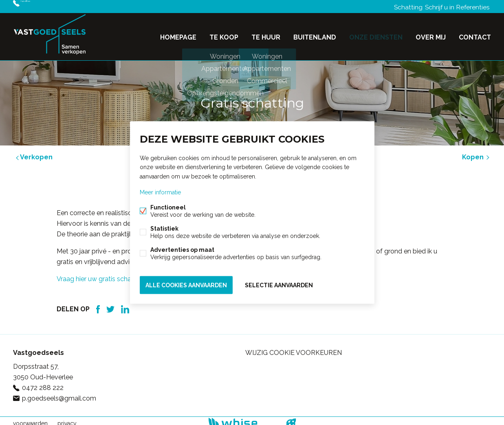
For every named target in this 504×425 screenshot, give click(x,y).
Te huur (266, 34)
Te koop (224, 34)
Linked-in (125, 304)
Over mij (431, 34)
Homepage (178, 34)
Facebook (98, 304)
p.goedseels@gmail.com (59, 393)
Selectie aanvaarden (279, 284)
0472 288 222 (42, 7)
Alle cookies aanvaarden (186, 284)
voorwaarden (30, 418)
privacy (67, 418)
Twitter (110, 304)
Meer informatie (160, 193)
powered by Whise (242, 418)
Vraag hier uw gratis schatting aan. (108, 274)
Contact (475, 34)
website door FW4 (291, 418)
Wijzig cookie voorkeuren (294, 348)
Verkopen (33, 152)
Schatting (398, 7)
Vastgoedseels (39, 348)
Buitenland (315, 34)
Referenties (471, 7)
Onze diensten (376, 34)
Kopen (476, 152)
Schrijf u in (434, 7)
